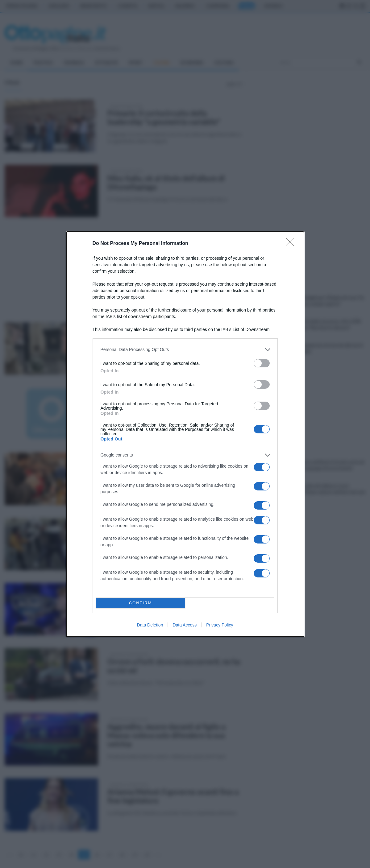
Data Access (185, 625)
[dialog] (185, 434)
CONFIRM (141, 603)
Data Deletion (150, 625)
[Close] (292, 244)
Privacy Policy (220, 625)
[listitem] (185, 350)
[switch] (262, 363)
